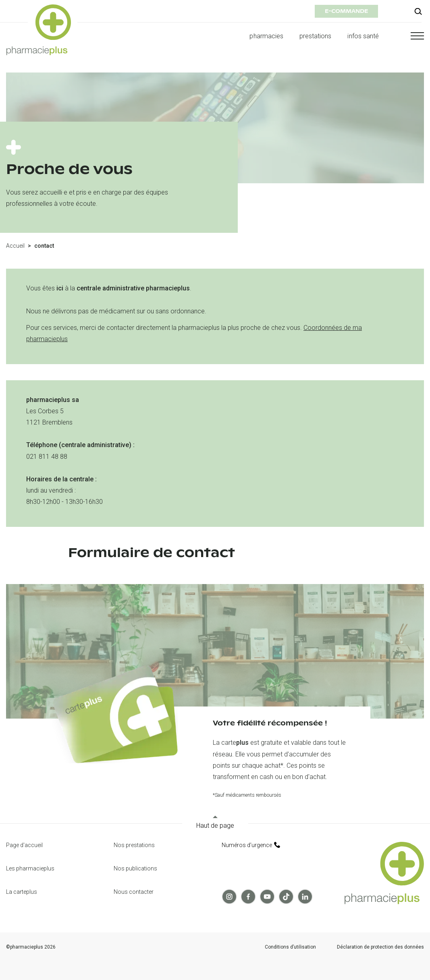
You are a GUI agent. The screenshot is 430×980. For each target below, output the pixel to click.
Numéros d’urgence (251, 845)
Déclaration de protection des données (380, 947)
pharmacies (266, 36)
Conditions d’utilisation (290, 947)
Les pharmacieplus (30, 868)
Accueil (15, 246)
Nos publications (135, 868)
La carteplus (22, 892)
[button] (409, 36)
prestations (316, 36)
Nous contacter (134, 892)
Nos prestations (134, 845)
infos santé (363, 36)
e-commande (346, 11)
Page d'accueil (24, 845)
